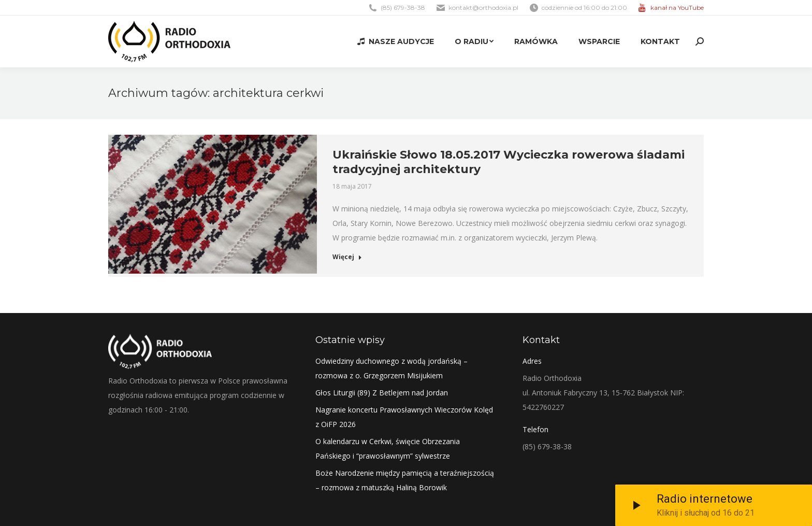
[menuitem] (396, 41)
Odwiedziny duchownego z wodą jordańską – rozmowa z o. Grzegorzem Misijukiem (392, 368)
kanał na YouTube (677, 8)
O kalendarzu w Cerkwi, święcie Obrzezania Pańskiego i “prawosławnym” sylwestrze (388, 449)
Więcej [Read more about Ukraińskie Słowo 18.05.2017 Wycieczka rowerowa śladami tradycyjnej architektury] (347, 257)
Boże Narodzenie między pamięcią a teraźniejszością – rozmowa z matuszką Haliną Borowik (405, 480)
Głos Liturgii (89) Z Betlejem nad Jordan (382, 393)
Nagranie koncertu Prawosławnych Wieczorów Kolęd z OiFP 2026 (404, 417)
